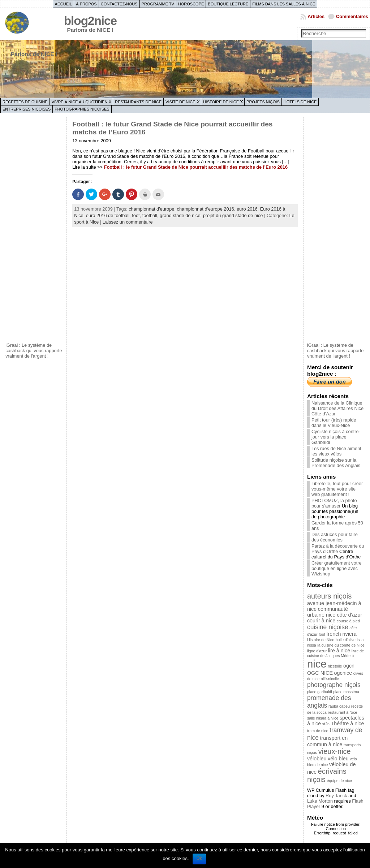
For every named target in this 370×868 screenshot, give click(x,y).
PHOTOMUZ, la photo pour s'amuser (334, 503)
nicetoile (335, 666)
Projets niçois (263, 102)
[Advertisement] (34, 229)
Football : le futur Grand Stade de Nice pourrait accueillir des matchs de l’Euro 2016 (196, 167)
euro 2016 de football (108, 215)
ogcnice (343, 673)
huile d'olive (346, 640)
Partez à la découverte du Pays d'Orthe (338, 549)
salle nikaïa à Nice (323, 718)
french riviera (341, 634)
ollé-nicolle (330, 679)
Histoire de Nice (221, 102)
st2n (326, 724)
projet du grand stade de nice (233, 215)
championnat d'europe (151, 209)
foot (136, 215)
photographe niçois (334, 685)
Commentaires (352, 16)
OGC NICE (320, 673)
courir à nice (321, 621)
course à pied (348, 621)
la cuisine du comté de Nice (341, 645)
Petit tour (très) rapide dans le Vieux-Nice (334, 423)
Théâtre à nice (348, 724)
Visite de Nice (180, 102)
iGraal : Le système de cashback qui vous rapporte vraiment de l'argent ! (34, 351)
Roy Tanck (336, 796)
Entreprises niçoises (27, 109)
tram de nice (318, 731)
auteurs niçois (329, 596)
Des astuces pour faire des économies (335, 537)
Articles (316, 16)
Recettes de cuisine (25, 102)
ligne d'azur (317, 651)
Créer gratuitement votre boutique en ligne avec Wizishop (337, 568)
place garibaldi (320, 692)
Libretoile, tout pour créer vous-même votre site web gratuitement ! (337, 489)
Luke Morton (320, 801)
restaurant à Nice (342, 712)
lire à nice (339, 651)
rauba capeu (339, 706)
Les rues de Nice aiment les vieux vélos (336, 451)
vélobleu (317, 759)
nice (317, 664)
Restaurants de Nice (138, 102)
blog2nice (90, 21)
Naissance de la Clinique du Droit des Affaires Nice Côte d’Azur (337, 408)
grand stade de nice (180, 215)
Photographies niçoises (82, 109)
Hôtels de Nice (300, 102)
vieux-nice (335, 751)
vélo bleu (338, 759)
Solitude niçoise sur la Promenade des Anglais (336, 463)
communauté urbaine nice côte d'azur (335, 612)
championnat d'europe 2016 (206, 209)
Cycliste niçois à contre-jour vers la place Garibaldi (336, 437)
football (150, 215)
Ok (199, 858)
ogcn (349, 666)
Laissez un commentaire (128, 222)
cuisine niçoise (328, 627)
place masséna (346, 692)
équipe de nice (339, 781)
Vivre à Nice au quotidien (80, 102)
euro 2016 (247, 209)
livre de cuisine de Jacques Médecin (335, 653)
